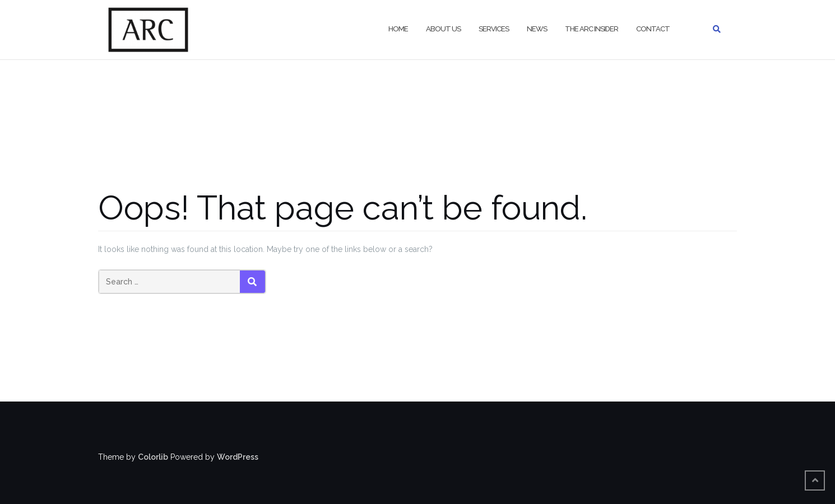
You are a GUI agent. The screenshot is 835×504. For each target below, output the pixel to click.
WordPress (238, 457)
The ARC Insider (592, 29)
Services (494, 29)
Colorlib (153, 457)
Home (398, 29)
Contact (653, 29)
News (537, 29)
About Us (443, 29)
